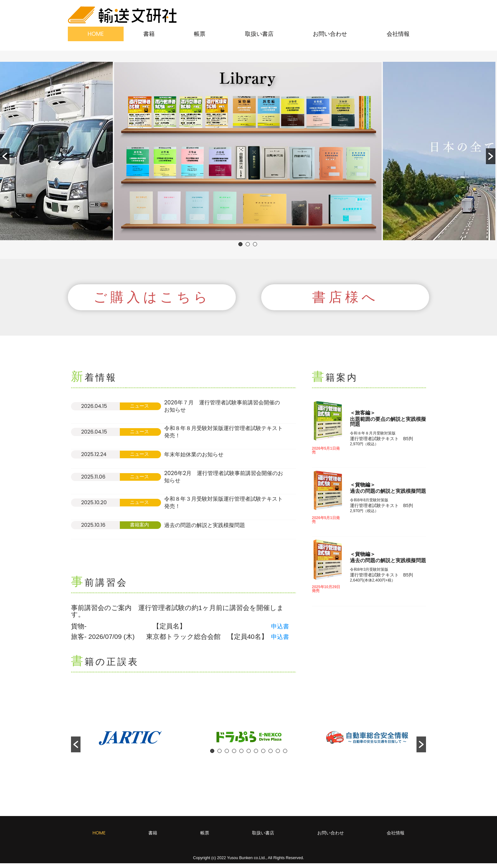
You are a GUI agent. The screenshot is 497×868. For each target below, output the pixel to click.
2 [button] (248, 244)
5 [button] (241, 756)
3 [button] (255, 244)
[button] (5, 156)
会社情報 (398, 34)
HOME (96, 34)
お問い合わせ (330, 34)
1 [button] (240, 244)
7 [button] (256, 756)
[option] (248, 151)
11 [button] (285, 756)
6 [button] (249, 756)
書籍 (149, 34)
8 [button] (263, 756)
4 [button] (234, 756)
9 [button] (271, 756)
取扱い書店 (259, 34)
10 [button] (278, 756)
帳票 (200, 34)
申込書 (281, 631)
